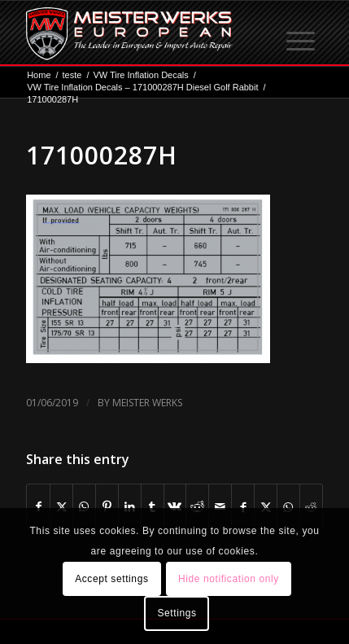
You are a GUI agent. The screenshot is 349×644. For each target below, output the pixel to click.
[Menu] (302, 33)
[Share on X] (61, 507)
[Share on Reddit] (197, 507)
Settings (177, 613)
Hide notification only (229, 579)
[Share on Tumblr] (153, 507)
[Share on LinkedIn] (130, 507)
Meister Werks (147, 403)
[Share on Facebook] (38, 507)
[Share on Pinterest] (107, 507)
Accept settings (111, 579)
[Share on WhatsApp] (84, 507)
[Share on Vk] (175, 507)
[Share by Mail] (220, 507)
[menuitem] (302, 33)
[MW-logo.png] (145, 33)
